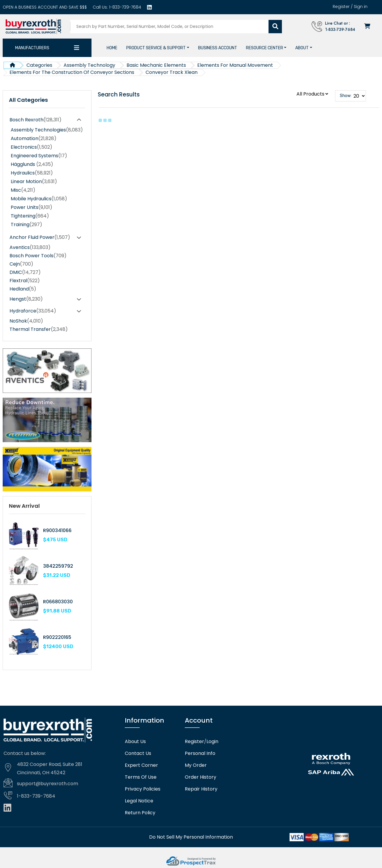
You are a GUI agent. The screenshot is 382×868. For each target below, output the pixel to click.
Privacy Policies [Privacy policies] (143, 789)
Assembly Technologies (47, 130)
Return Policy (140, 813)
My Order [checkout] (196, 765)
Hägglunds (32, 164)
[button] (158, 48)
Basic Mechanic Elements (156, 65)
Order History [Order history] (201, 777)
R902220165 (57, 637)
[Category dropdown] (77, 48)
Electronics (31, 147)
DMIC (25, 272)
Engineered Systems (39, 156)
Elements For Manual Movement (235, 65)
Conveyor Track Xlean (172, 72)
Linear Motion (34, 182)
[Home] (112, 48)
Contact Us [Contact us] (138, 753)
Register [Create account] (341, 7)
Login (212, 742)
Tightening (30, 216)
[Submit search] (275, 27)
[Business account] (45, 7)
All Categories (28, 100)
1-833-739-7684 (124, 7)
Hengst (26, 299)
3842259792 (58, 566)
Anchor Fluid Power (40, 237)
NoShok (26, 321)
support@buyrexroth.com (48, 784)
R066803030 (58, 602)
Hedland (23, 289)
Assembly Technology (89, 65)
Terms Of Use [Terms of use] (141, 777)
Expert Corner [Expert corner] (141, 765)
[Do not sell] (191, 837)
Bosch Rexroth (35, 120)
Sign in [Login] (361, 7)
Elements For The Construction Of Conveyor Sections (72, 72)
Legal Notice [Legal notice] (139, 801)
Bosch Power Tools (38, 256)
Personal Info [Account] (200, 753)
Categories (39, 65)
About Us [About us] (135, 742)
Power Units (31, 207)
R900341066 (57, 530)
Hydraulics (32, 173)
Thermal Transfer (39, 329)
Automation (34, 139)
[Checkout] (368, 27)
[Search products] (169, 27)
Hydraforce (33, 311)
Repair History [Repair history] (201, 789)
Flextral (25, 281)
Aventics (30, 247)
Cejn (21, 264)
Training (26, 225)
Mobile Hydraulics (39, 199)
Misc (23, 190)
